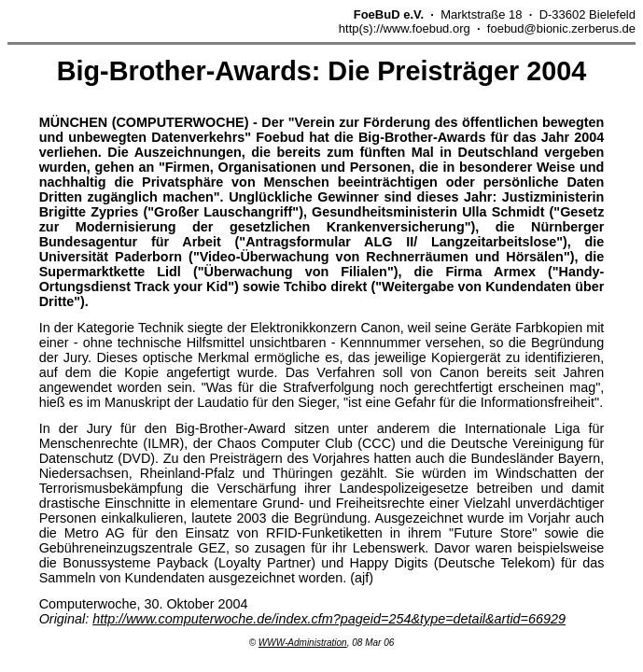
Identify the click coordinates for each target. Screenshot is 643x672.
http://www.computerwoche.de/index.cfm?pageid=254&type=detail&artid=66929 (329, 619)
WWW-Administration (303, 643)
